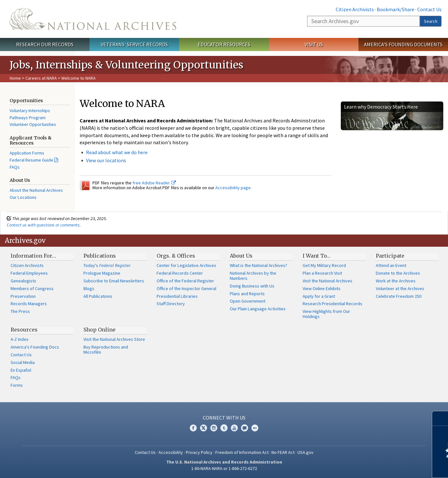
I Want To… (317, 256)
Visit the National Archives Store (114, 339)
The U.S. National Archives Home (93, 19)
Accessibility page (233, 188)
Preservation (23, 296)
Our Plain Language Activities (258, 309)
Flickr (255, 428)
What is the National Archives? (258, 265)
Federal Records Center (180, 273)
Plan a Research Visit (322, 273)
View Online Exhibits (322, 288)
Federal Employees (29, 273)
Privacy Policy (199, 452)
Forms (17, 385)
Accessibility (171, 452)
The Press (20, 311)
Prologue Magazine (102, 273)
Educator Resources (224, 44)
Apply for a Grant (319, 296)
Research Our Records (45, 44)
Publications (100, 256)
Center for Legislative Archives (186, 265)
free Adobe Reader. (154, 183)
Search (431, 21)
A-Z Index (19, 339)
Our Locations (23, 197)
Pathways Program (28, 118)
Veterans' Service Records (134, 44)
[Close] (440, 418)
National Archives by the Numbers (253, 276)
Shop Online (99, 330)
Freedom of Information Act (242, 452)
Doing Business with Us (252, 286)
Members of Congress (32, 288)
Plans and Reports (247, 294)
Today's (107, 265)
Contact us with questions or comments (43, 225)
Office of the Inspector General (186, 288)
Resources (24, 330)
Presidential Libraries (177, 296)
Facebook (193, 428)
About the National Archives (36, 190)
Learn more (391, 466)
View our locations (106, 160)
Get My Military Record (324, 265)
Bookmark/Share (396, 9)
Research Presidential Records (332, 304)
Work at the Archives (396, 281)
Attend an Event (391, 265)
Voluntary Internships (30, 111)
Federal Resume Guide (31, 160)
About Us (241, 256)
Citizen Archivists (355, 9)
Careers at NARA (41, 78)
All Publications (98, 296)
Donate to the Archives (398, 273)
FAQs (15, 167)
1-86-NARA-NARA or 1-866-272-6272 (224, 468)
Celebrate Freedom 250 (399, 296)
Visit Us (314, 44)
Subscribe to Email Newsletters (114, 281)
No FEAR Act (283, 452)
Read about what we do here (117, 152)
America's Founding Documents (403, 44)
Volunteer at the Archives (400, 288)
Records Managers (29, 304)
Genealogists (23, 281)
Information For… (33, 256)
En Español (21, 370)
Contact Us (429, 9)
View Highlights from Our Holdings (326, 314)
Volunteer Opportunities (33, 124)
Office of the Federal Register (185, 281)
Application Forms (27, 153)
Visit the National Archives (327, 281)
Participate (390, 256)
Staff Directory (171, 304)
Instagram (214, 428)
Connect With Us (224, 418)
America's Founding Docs (35, 347)
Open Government (248, 301)
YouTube (234, 428)
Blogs (89, 288)
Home (15, 78)
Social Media (23, 362)
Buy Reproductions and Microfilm (106, 350)
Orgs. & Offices (176, 256)
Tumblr (224, 428)
